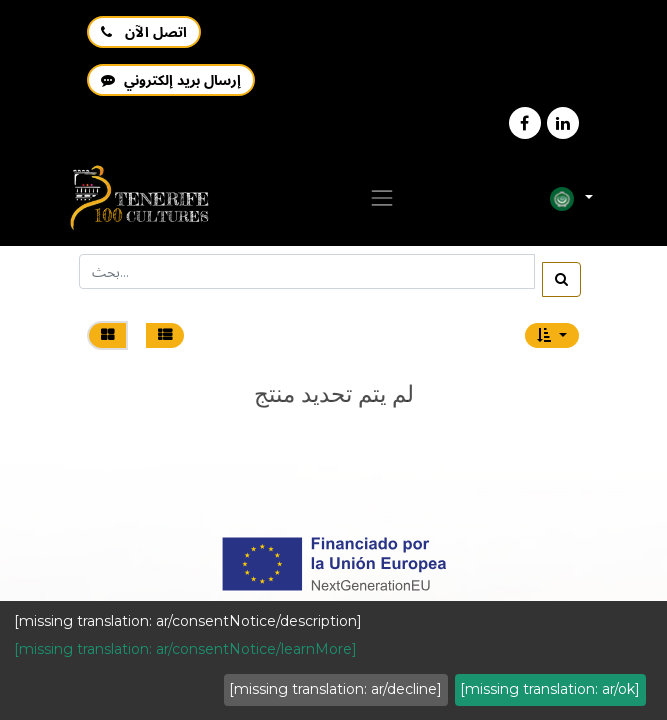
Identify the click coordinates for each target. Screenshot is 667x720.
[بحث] (561, 279)
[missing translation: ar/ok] (550, 689)
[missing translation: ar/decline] (335, 689)
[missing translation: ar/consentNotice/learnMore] (185, 649)
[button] (552, 335)
